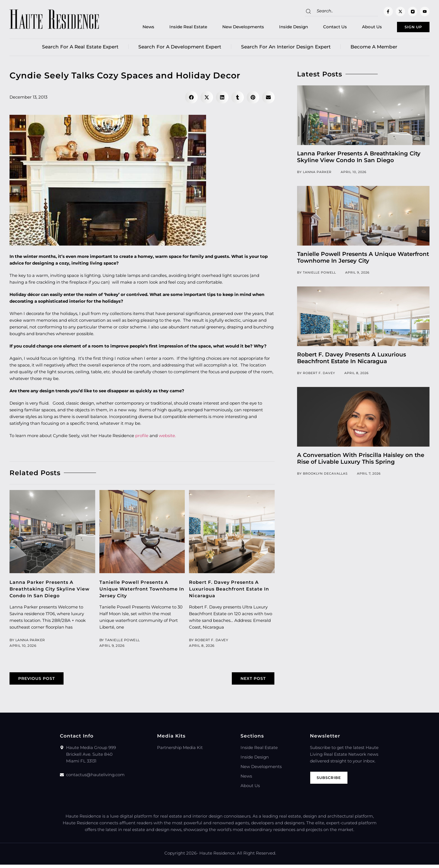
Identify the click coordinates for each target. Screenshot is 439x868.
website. (167, 438)
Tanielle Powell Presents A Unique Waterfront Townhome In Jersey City (141, 591)
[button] (191, 100)
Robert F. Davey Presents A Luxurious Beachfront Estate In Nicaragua (232, 591)
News (133, 28)
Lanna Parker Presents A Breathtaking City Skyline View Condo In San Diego (52, 591)
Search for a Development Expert (180, 49)
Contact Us (320, 28)
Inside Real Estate (173, 28)
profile (142, 438)
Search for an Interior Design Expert (286, 49)
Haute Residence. (218, 856)
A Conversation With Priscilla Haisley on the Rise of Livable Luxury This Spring (361, 461)
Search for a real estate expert (80, 49)
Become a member (374, 49)
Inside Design (278, 28)
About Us (357, 28)
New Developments (228, 28)
